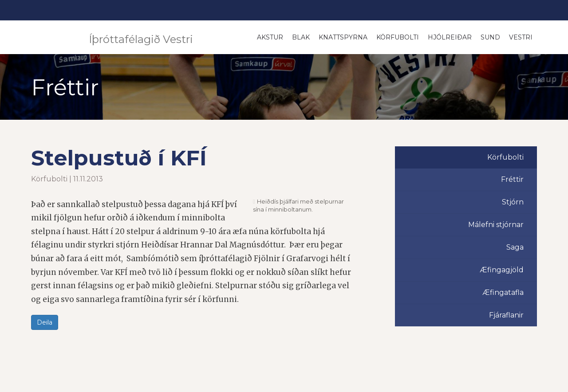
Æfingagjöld (502, 270)
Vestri (521, 37)
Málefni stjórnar (496, 225)
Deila (45, 322)
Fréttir (512, 179)
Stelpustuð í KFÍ (119, 158)
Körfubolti (398, 37)
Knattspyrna (343, 37)
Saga (515, 247)
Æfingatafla (503, 292)
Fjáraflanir (506, 315)
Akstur (270, 37)
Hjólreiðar (450, 37)
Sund (490, 37)
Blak (301, 37)
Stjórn (513, 202)
